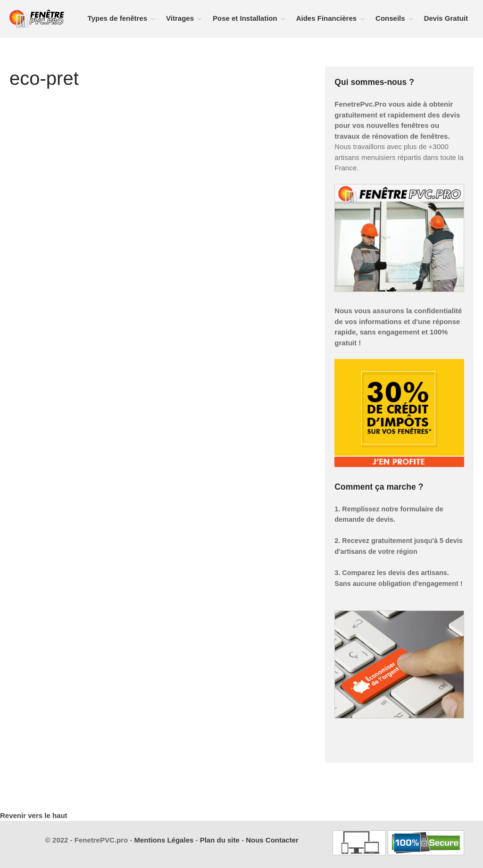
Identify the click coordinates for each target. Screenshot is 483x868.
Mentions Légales (164, 840)
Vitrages (180, 18)
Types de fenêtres (117, 18)
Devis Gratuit (446, 18)
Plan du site (220, 840)
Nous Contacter (272, 840)
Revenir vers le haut (34, 815)
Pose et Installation (245, 18)
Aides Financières (326, 18)
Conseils (390, 18)
